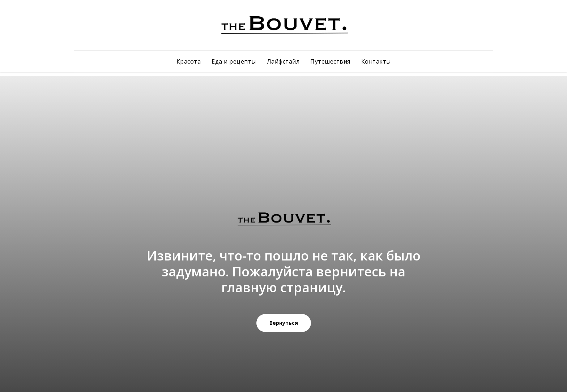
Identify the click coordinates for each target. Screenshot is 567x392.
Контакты (376, 61)
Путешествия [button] (330, 61)
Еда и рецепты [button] (234, 61)
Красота (189, 61)
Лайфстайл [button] (283, 61)
